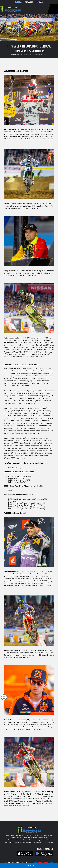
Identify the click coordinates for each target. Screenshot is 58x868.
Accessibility (33, 838)
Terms (45, 835)
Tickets (29, 865)
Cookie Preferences (15, 840)
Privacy (51, 835)
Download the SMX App (45, 842)
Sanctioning (9, 842)
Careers (7, 835)
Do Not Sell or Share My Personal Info (37, 840)
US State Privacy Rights (19, 838)
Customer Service (35, 835)
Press (13, 835)
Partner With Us (22, 835)
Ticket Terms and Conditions (25, 842)
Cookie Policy (43, 838)
